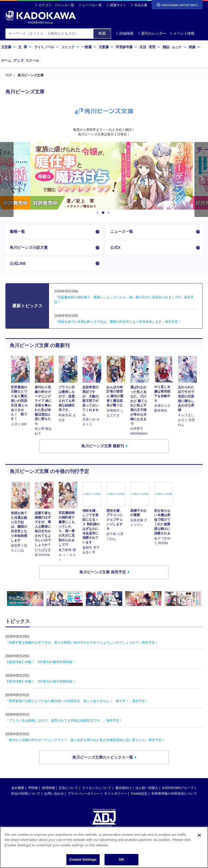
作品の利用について (26, 794)
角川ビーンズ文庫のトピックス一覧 (103, 757)
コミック (70, 47)
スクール (32, 61)
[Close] (199, 845)
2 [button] (104, 213)
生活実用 (150, 47)
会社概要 (18, 788)
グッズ (18, 61)
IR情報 (33, 788)
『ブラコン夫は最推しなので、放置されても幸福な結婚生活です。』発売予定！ (64, 720)
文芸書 (9, 47)
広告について (69, 788)
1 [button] (99, 213)
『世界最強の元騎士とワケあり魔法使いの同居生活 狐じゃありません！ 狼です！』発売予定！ (77, 701)
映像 (195, 47)
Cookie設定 (139, 794)
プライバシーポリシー (84, 794)
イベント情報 (182, 33)
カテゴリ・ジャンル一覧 (56, 5)
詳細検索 (125, 33)
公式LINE (18, 263)
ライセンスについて (97, 788)
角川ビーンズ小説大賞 (29, 247)
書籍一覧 (17, 231)
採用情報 (48, 788)
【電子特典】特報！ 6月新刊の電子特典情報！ (40, 681)
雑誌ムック (175, 47)
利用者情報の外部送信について (174, 794)
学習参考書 (126, 47)
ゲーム (6, 61)
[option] (104, 176)
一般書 (89, 47)
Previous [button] (7, 179)
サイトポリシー (116, 794)
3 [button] (109, 213)
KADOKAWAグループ (178, 788)
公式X (115, 247)
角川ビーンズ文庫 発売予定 (103, 572)
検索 (102, 33)
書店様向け (123, 788)
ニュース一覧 (122, 231)
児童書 (106, 47)
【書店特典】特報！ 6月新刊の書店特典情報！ (40, 662)
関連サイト (118, 5)
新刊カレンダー (152, 33)
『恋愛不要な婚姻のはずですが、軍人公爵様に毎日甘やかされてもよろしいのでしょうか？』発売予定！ (82, 642)
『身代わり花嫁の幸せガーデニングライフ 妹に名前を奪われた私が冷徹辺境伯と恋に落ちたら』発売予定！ (85, 740)
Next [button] (201, 179)
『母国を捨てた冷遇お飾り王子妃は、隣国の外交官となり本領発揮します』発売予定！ (118, 322)
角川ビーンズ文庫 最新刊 (103, 446)
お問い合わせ (54, 794)
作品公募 (141, 5)
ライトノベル (47, 47)
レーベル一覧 (92, 5)
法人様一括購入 (147, 788)
